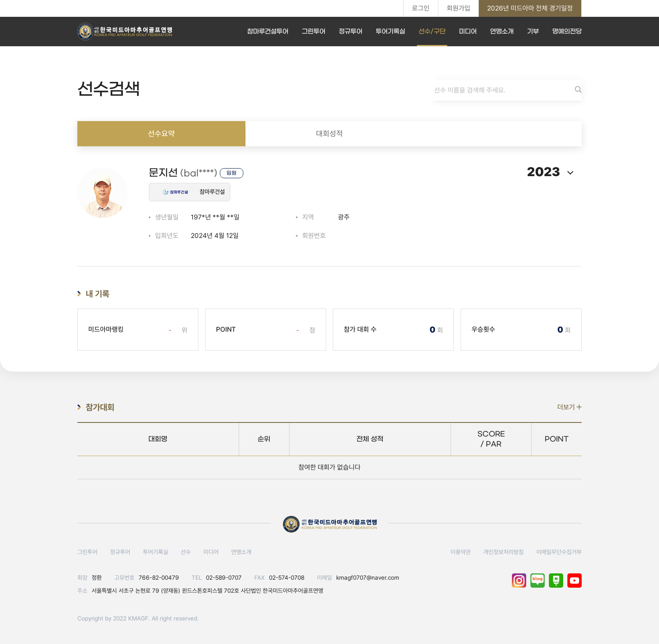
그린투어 (314, 32)
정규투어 (351, 32)
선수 (186, 552)
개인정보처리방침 (503, 552)
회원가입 (459, 8)
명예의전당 (567, 32)
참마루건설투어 (268, 32)
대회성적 (329, 133)
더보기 (569, 407)
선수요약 (161, 133)
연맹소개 (502, 32)
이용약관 (461, 552)
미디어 (468, 32)
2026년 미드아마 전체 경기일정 (530, 8)
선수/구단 (432, 32)
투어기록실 (390, 32)
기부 (533, 32)
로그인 (421, 8)
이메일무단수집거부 (559, 552)
